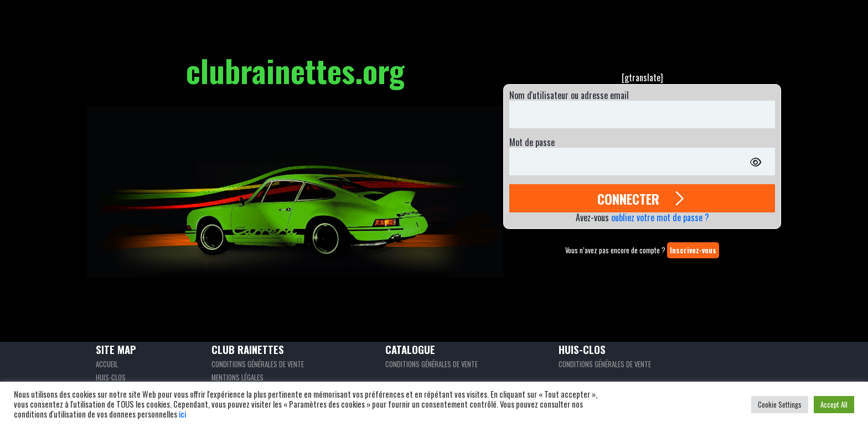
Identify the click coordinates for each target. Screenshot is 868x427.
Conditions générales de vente (258, 364)
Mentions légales (237, 377)
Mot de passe (532, 142)
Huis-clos (111, 377)
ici (182, 414)
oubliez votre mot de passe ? (660, 217)
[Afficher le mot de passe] (756, 162)
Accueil (107, 364)
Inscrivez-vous (693, 250)
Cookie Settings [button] (780, 404)
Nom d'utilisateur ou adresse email (569, 95)
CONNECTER (642, 198)
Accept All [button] (834, 404)
